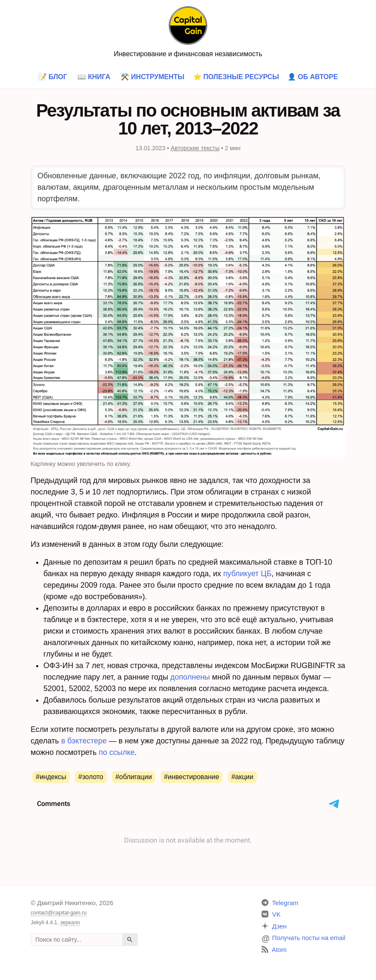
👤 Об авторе (313, 77)
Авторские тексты (195, 148)
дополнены (190, 677)
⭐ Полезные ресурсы (236, 77)
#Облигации (134, 777)
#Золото (91, 777)
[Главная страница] (188, 25)
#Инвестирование (192, 777)
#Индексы (51, 777)
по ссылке (117, 752)
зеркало (70, 923)
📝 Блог (53, 77)
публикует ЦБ (248, 574)
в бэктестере (84, 741)
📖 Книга (94, 77)
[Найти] (130, 940)
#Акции (242, 777)
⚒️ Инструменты (153, 77)
